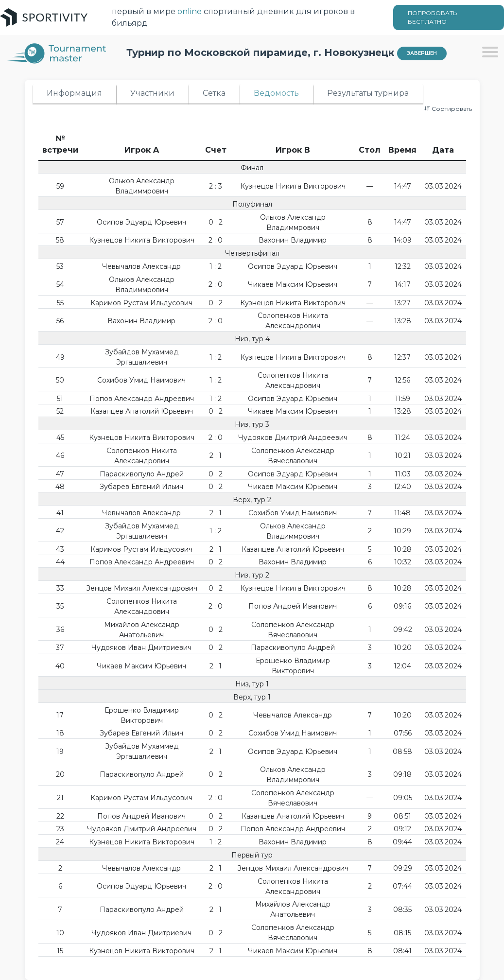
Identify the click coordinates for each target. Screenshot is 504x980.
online (190, 11)
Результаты (368, 93)
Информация (74, 93)
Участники (152, 93)
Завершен (422, 53)
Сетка (214, 93)
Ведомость (276, 93)
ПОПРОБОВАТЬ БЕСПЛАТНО (432, 17)
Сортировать (448, 109)
